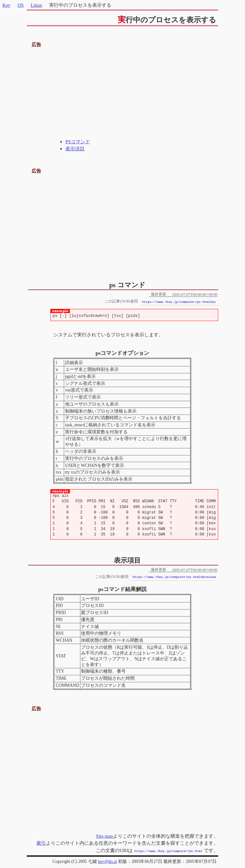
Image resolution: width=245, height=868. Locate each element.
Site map (105, 836)
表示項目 (75, 149)
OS (21, 5)
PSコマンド (78, 142)
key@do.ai (107, 861)
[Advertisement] (123, 94)
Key (7, 5)
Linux (36, 5)
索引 (41, 843)
